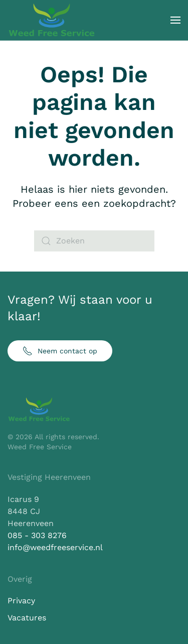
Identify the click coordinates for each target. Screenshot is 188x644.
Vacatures (27, 618)
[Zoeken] (94, 241)
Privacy (21, 601)
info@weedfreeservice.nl (55, 547)
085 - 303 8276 (37, 535)
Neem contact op (60, 351)
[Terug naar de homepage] (51, 20)
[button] (175, 20)
